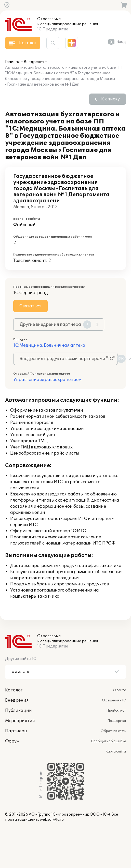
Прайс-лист (116, 711)
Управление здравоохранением (47, 380)
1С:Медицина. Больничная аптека (49, 345)
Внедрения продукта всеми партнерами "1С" (69, 359)
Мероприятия (20, 721)
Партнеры (16, 731)
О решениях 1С (114, 700)
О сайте (119, 690)
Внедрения (34, 62)
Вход (121, 42)
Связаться (30, 306)
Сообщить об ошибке (108, 741)
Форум (12, 741)
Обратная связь (113, 731)
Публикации (18, 711)
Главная (12, 62)
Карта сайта (116, 751)
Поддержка (117, 721)
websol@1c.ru (52, 820)
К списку (110, 99)
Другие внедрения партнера (55, 325)
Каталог (14, 690)
